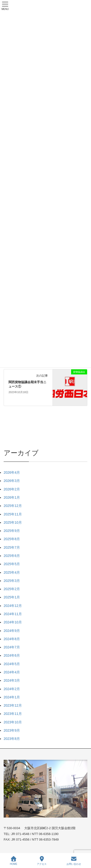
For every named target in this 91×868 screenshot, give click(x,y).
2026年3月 (12, 481)
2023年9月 (12, 730)
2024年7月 (12, 647)
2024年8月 (12, 639)
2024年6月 (12, 655)
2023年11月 (13, 714)
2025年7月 (12, 547)
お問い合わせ (74, 861)
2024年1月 (12, 697)
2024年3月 (12, 680)
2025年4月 (12, 572)
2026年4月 (12, 472)
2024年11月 (13, 614)
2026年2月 (12, 489)
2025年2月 (12, 589)
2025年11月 (13, 514)
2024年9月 (12, 631)
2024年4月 (12, 672)
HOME (14, 861)
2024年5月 (12, 664)
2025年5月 (12, 564)
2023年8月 (12, 739)
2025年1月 (12, 597)
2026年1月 (12, 497)
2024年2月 (12, 689)
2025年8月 (12, 539)
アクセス (42, 861)
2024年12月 (13, 606)
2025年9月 (12, 531)
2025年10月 (13, 522)
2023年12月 (13, 705)
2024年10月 (13, 622)
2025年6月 (12, 556)
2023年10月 (13, 722)
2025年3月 (12, 581)
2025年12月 (13, 506)
